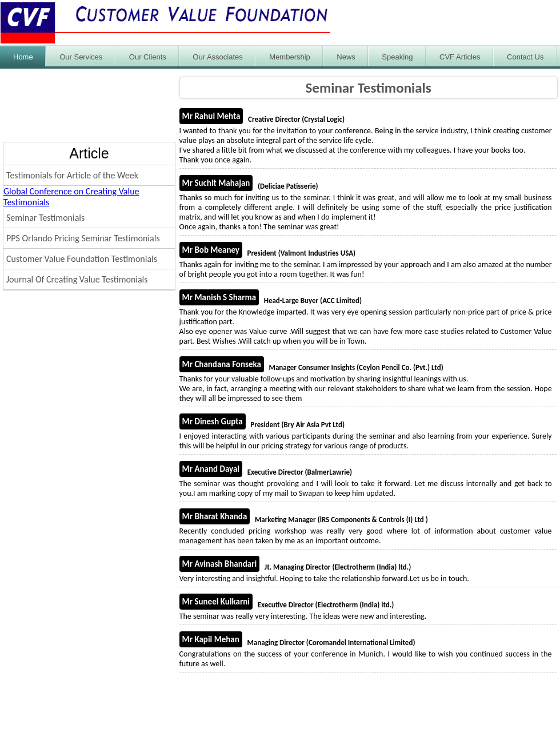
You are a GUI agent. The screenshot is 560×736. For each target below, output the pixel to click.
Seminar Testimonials (45, 218)
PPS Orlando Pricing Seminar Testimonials (83, 238)
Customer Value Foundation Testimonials (82, 259)
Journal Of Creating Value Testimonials (77, 279)
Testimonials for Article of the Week (72, 175)
